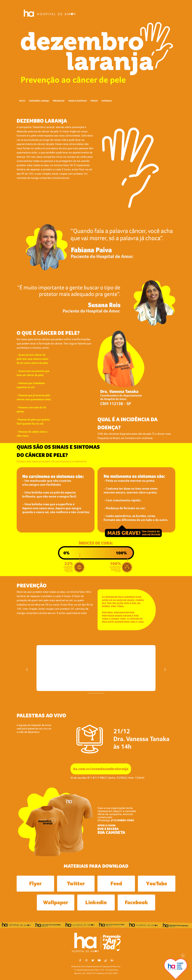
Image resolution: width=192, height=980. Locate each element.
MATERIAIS (107, 101)
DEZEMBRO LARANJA (39, 101)
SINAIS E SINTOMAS (78, 101)
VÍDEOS (94, 101)
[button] (27, 670)
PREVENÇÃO (59, 101)
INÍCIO (22, 101)
